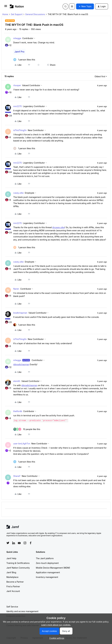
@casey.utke (58, 227)
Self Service (12, 607)
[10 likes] (27, 429)
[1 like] (24, 60)
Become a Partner (15, 582)
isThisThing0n (20, 130)
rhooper (17, 85)
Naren (16, 289)
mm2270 (17, 106)
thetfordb (18, 411)
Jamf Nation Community (18, 568)
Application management (48, 572)
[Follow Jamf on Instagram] (25, 543)
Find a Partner (13, 586)
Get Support (17, 14)
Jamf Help (11, 558)
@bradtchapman (21, 364)
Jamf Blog (11, 572)
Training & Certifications (18, 563)
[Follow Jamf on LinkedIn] (14, 543)
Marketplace (12, 577)
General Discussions (35, 14)
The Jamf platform (45, 558)
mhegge (17, 38)
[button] (6, 7)
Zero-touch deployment (47, 563)
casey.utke (18, 193)
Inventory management (47, 577)
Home (5, 14)
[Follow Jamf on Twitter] (8, 543)
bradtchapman (20, 313)
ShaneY (17, 476)
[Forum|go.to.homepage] (17, 6)
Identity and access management (22, 611)
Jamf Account (13, 591)
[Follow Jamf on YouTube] (19, 543)
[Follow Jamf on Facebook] (31, 543)
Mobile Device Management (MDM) (53, 568)
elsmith (17, 381)
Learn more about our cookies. (56, 625)
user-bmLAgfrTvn (22, 444)
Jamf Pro (19, 52)
